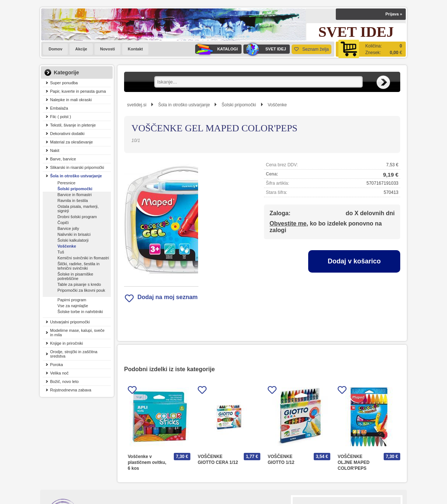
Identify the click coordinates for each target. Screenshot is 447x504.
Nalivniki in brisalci (74, 234)
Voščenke (67, 246)
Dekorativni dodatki (67, 134)
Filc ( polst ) (61, 117)
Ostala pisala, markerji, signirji (78, 209)
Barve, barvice (63, 159)
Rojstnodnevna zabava (71, 390)
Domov (55, 49)
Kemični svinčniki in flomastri (83, 258)
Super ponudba (64, 83)
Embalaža (59, 108)
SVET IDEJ (265, 49)
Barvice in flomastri (75, 195)
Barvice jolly (68, 228)
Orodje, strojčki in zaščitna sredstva (74, 354)
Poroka (57, 365)
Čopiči (63, 223)
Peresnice (66, 183)
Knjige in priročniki (66, 343)
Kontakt (135, 49)
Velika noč (59, 373)
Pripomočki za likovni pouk (81, 290)
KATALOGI (217, 49)
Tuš (61, 252)
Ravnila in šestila (73, 200)
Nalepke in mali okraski (71, 100)
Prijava (394, 14)
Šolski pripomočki (75, 189)
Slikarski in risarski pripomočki (77, 167)
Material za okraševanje (71, 142)
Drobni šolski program (77, 217)
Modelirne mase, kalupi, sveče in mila (77, 333)
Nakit (55, 150)
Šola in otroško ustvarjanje (76, 176)
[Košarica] (371, 49)
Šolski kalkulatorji (73, 240)
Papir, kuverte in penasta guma (78, 91)
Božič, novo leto (64, 381)
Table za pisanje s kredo (79, 284)
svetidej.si (137, 105)
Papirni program (72, 300)
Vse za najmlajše (73, 306)
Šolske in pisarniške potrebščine (75, 276)
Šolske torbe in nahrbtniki (80, 312)
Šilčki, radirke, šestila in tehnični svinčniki (78, 266)
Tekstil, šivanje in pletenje (73, 125)
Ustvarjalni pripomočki (70, 322)
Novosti (108, 49)
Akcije (81, 49)
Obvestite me (288, 223)
